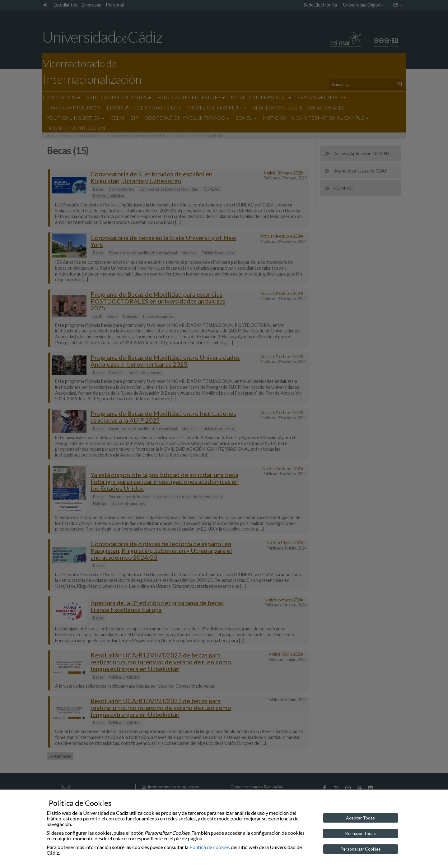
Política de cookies (210, 847)
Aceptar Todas (360, 818)
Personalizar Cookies (361, 849)
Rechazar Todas (360, 833)
